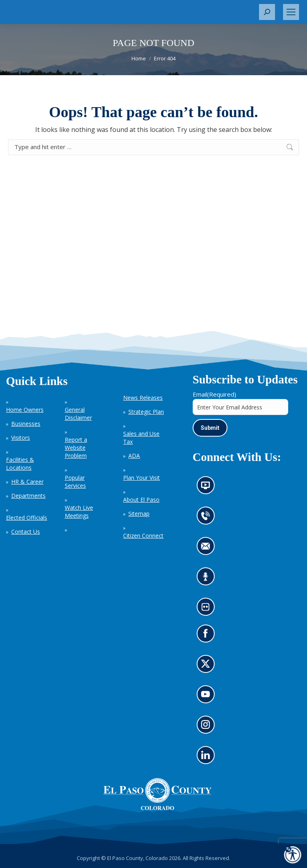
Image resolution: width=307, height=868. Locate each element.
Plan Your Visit (142, 478)
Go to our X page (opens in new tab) (207, 666)
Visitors (21, 438)
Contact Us (26, 532)
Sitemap (139, 514)
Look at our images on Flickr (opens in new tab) (208, 610)
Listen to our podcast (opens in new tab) (207, 579)
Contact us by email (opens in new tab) (208, 549)
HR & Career (27, 482)
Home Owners (25, 410)
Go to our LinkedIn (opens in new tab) (207, 758)
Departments (28, 496)
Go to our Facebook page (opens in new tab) (207, 636)
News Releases (143, 398)
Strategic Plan (146, 412)
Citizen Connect (143, 536)
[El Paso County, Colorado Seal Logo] (157, 794)
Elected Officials (27, 518)
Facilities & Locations (20, 464)
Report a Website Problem (76, 448)
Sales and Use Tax (141, 438)
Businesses (26, 424)
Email (214, 394)
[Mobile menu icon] (291, 12)
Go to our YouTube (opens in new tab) (207, 697)
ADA (134, 456)
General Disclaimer (78, 414)
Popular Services (75, 482)
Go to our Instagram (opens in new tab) (208, 727)
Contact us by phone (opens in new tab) (207, 519)
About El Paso (141, 500)
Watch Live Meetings (79, 512)
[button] (267, 12)
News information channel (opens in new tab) (208, 488)
